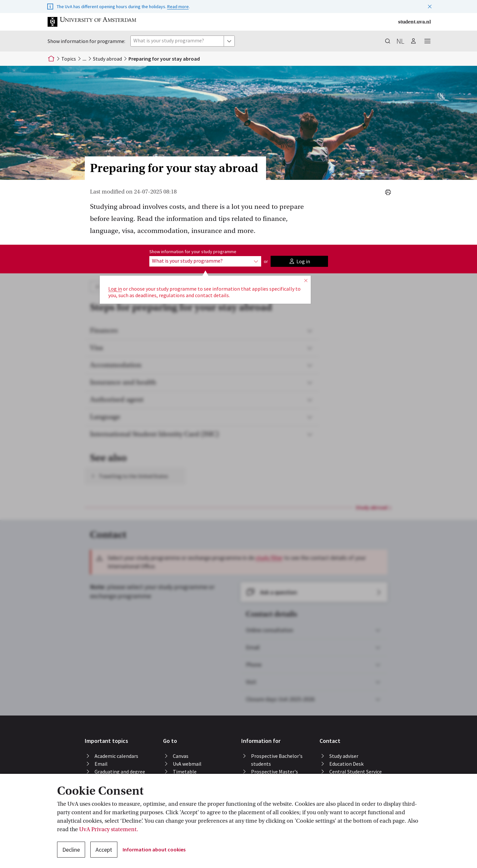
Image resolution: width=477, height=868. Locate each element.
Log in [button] (115, 289)
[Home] (51, 59)
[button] (430, 5)
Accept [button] (104, 850)
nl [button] (400, 41)
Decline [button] (71, 850)
